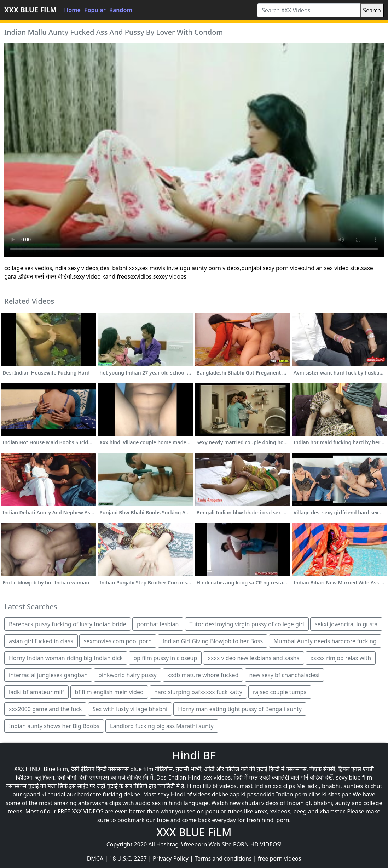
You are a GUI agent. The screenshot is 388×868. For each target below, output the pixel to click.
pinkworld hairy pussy (128, 675)
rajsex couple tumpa (280, 692)
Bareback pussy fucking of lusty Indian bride (68, 624)
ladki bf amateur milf (36, 692)
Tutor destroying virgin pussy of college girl (247, 624)
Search (372, 10)
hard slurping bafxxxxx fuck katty (198, 692)
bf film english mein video (109, 692)
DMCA (95, 858)
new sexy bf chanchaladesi (285, 675)
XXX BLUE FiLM (30, 10)
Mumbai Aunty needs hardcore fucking (325, 641)
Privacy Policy (171, 858)
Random (121, 10)
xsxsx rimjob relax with (341, 658)
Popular (95, 10)
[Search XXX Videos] (309, 10)
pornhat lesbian (158, 624)
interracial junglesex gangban (48, 675)
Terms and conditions (223, 858)
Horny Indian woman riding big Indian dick (66, 658)
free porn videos (280, 858)
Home (72, 10)
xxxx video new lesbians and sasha (254, 658)
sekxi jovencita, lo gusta (346, 624)
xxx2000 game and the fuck (45, 709)
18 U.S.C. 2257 (128, 858)
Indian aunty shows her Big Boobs (54, 726)
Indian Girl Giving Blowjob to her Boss (213, 641)
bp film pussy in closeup (165, 658)
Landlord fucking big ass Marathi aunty (162, 726)
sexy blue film (354, 777)
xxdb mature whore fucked (203, 675)
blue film (142, 769)
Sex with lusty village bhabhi (130, 709)
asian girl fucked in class (41, 641)
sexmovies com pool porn (118, 641)
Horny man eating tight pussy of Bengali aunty (240, 709)
